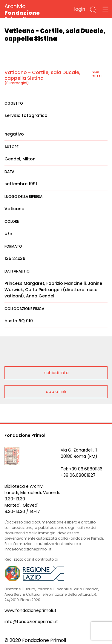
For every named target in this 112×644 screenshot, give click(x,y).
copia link (56, 392)
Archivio (33, 12)
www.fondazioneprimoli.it (30, 610)
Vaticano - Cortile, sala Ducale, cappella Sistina (42, 75)
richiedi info (56, 373)
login (80, 9)
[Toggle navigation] (105, 9)
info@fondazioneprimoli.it (31, 622)
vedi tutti (97, 74)
